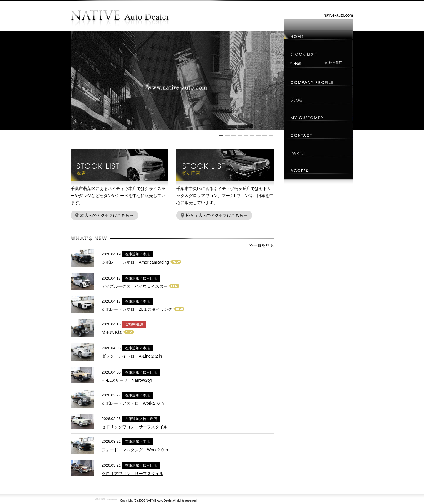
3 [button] (234, 136)
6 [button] (252, 136)
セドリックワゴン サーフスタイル (135, 427)
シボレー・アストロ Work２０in (133, 403)
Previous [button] (74, 80)
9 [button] (271, 136)
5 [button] (246, 136)
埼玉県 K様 (112, 332)
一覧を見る (264, 245)
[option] (177, 80)
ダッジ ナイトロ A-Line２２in (132, 356)
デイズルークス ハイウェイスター (135, 286)
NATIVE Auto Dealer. (159, 501)
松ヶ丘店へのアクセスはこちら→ (214, 215)
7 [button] (258, 136)
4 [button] (240, 136)
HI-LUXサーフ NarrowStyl (127, 380)
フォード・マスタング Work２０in (135, 450)
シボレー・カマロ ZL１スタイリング (137, 309)
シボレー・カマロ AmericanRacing (135, 262)
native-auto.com (338, 15)
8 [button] (265, 136)
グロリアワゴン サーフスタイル (132, 474)
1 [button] (221, 136)
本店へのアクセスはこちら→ (104, 215)
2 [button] (227, 136)
